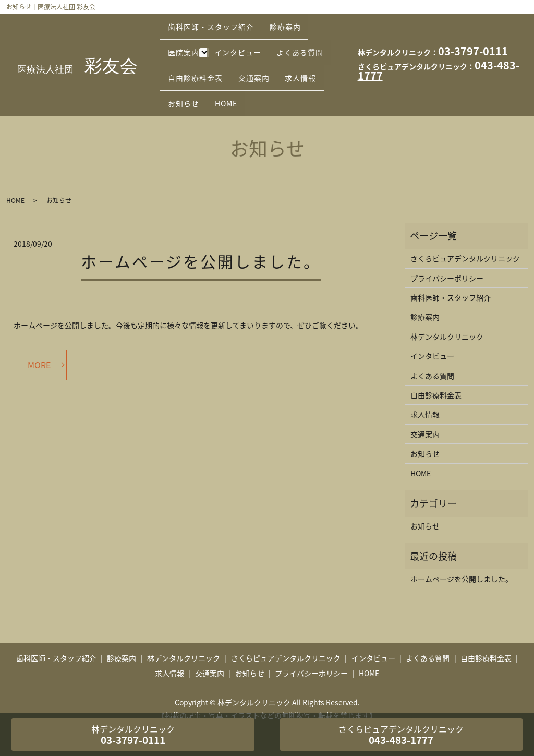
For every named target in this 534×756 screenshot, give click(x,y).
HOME (182, 87)
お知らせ (293, 70)
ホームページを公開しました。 (201, 241)
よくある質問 (195, 54)
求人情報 (240, 70)
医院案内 (187, 38)
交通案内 (187, 70)
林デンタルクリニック (447, 316)
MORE (39, 344)
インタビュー (244, 38)
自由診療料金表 (267, 54)
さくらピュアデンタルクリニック (465, 238)
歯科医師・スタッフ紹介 (214, 21)
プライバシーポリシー (447, 258)
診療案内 (295, 21)
